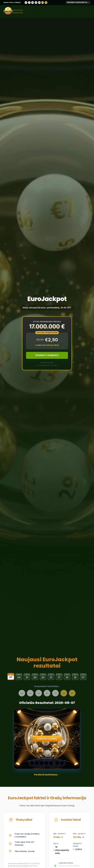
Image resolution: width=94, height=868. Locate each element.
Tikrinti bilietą (29, 12)
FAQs (76, 10)
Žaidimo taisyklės (59, 12)
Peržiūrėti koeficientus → (78, 2)
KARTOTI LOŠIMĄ (47, 739)
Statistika (47, 10)
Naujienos (86, 10)
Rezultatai (18, 10)
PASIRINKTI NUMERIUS (47, 355)
